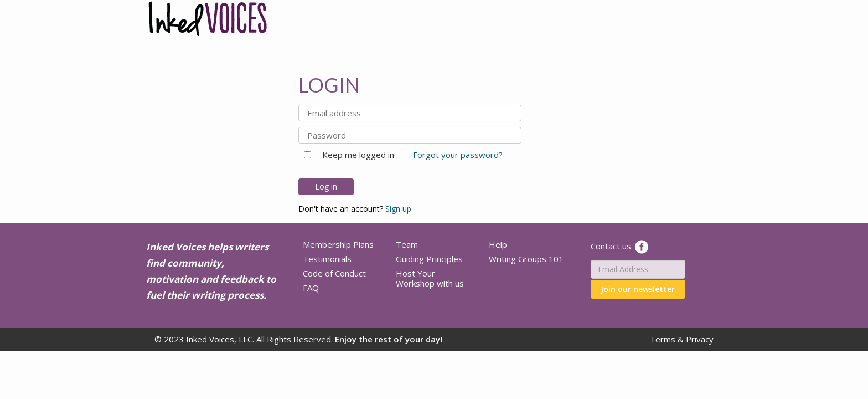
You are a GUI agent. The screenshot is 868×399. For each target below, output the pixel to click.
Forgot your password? (458, 155)
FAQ (311, 288)
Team (407, 244)
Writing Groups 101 (526, 259)
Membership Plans (338, 244)
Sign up (398, 209)
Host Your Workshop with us (430, 278)
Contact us (611, 245)
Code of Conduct (334, 273)
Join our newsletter (638, 289)
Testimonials (327, 259)
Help (498, 244)
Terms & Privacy (682, 339)
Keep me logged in (354, 155)
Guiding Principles (429, 259)
